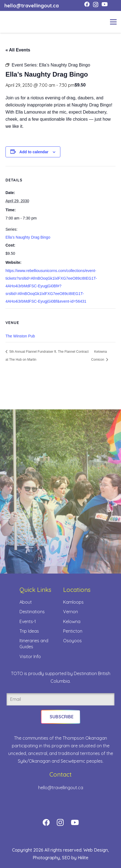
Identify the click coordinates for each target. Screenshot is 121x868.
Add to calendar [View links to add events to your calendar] (34, 152)
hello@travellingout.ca (61, 788)
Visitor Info (30, 656)
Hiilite (83, 858)
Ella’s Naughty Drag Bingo (28, 237)
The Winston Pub (20, 336)
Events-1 (28, 621)
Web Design (96, 850)
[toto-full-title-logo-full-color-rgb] (13, 22)
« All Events (18, 50)
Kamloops (73, 602)
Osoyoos (72, 641)
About (26, 602)
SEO (66, 858)
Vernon (71, 612)
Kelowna (72, 621)
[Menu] (113, 22)
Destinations (32, 612)
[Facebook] (87, 4)
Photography (46, 858)
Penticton (73, 631)
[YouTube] (105, 4)
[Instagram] (96, 5)
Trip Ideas (29, 631)
